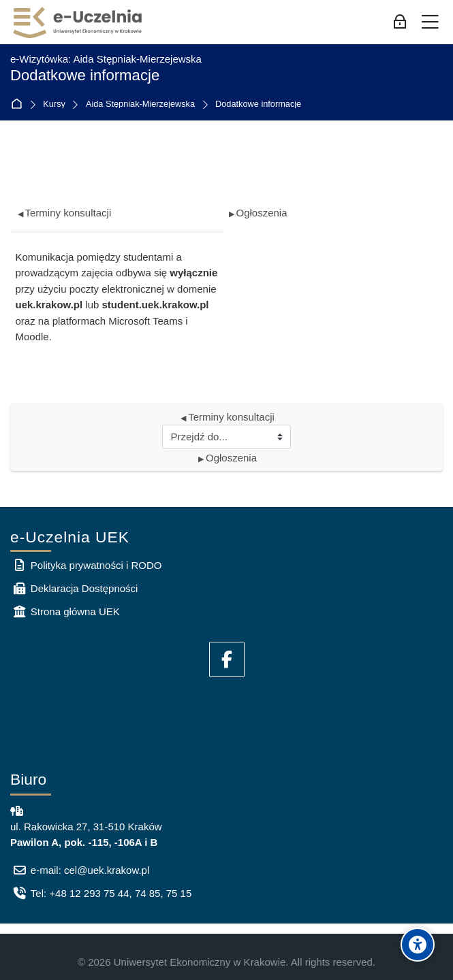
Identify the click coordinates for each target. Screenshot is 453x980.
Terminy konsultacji (65, 213)
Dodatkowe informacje (258, 104)
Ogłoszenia (258, 213)
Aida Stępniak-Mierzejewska (140, 104)
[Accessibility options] (418, 945)
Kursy (54, 104)
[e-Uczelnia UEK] (78, 22)
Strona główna (19, 104)
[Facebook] (227, 659)
